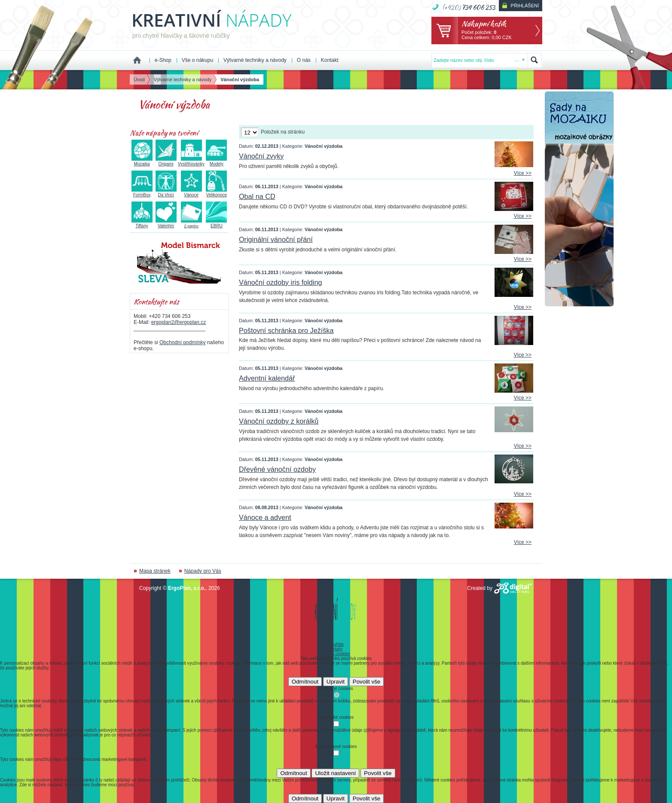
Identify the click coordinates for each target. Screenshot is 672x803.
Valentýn (166, 223)
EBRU (216, 223)
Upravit (336, 682)
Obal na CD (257, 196)
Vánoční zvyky (261, 156)
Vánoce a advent (265, 517)
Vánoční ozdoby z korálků (279, 421)
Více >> (523, 173)
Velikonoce (216, 192)
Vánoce (191, 192)
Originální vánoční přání (276, 239)
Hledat (535, 60)
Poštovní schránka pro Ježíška (286, 330)
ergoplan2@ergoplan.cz (179, 322)
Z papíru (191, 224)
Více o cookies (336, 654)
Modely (216, 162)
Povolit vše (367, 682)
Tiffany (142, 223)
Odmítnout (305, 682)
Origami (166, 162)
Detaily (336, 649)
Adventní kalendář (267, 378)
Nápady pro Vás (203, 571)
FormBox (142, 192)
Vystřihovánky (191, 162)
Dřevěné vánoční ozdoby (277, 469)
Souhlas (336, 644)
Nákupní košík (484, 23)
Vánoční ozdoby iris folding (280, 282)
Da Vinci (166, 192)
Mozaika (142, 162)
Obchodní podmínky (182, 342)
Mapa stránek (155, 571)
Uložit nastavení (335, 773)
